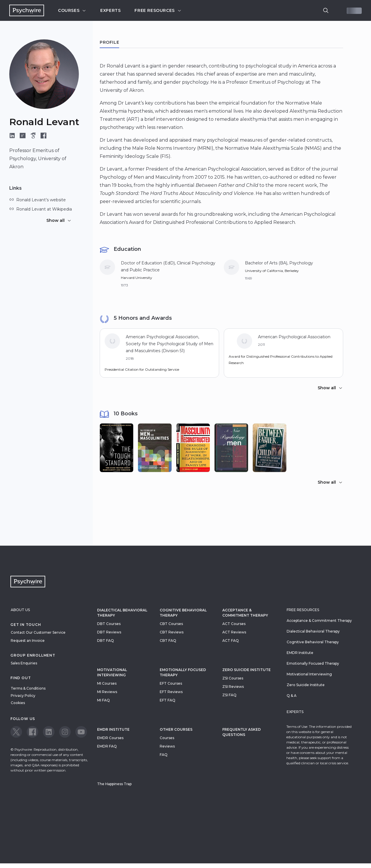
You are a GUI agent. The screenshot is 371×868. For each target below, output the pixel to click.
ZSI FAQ (229, 695)
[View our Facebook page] (32, 732)
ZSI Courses (233, 678)
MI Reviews (107, 692)
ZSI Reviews (233, 687)
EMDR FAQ (107, 746)
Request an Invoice (28, 641)
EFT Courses (171, 683)
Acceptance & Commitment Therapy (245, 613)
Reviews (167, 746)
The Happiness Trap (114, 784)
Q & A (292, 696)
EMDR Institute (113, 729)
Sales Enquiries (24, 663)
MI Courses (107, 683)
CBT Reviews (172, 632)
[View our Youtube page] (81, 732)
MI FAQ (103, 700)
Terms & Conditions (28, 688)
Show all (59, 220)
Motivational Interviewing (112, 672)
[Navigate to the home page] (27, 10)
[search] (326, 10)
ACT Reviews (234, 632)
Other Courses (176, 729)
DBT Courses (109, 624)
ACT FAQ (231, 641)
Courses (72, 10)
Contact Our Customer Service (38, 632)
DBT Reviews (109, 632)
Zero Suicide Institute (306, 685)
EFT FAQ (168, 700)
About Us (20, 610)
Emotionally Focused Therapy (183, 672)
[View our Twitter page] (16, 732)
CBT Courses (171, 624)
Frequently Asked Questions (242, 732)
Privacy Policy (23, 696)
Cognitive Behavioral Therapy (183, 613)
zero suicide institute (247, 670)
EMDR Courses (110, 738)
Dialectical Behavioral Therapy (122, 613)
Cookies (18, 703)
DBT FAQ (106, 641)
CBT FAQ (168, 641)
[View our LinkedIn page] (49, 732)
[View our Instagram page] (65, 732)
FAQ (164, 755)
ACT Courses (234, 624)
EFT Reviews (171, 692)
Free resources (158, 10)
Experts (110, 10)
